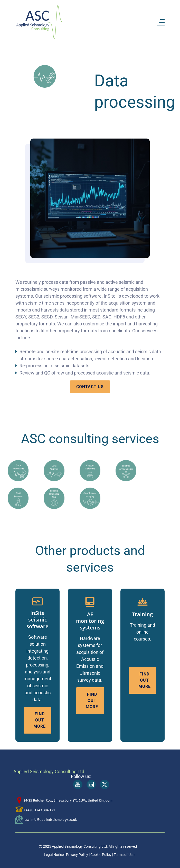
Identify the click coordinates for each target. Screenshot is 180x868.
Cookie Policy (101, 855)
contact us (90, 387)
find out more (40, 720)
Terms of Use (124, 855)
